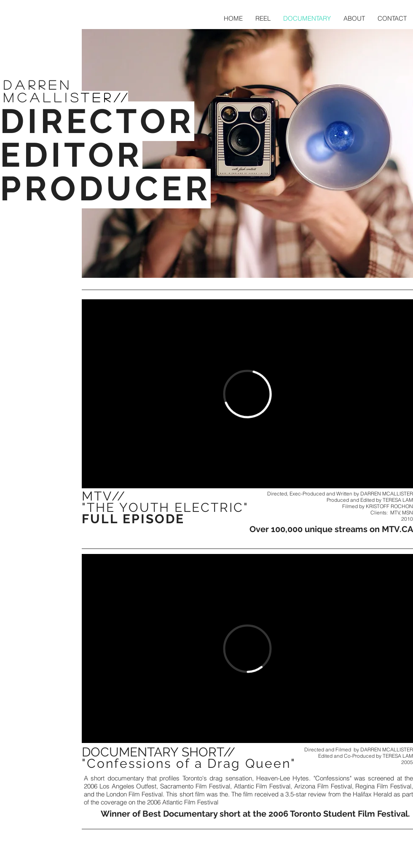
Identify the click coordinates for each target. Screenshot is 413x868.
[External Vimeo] (247, 394)
